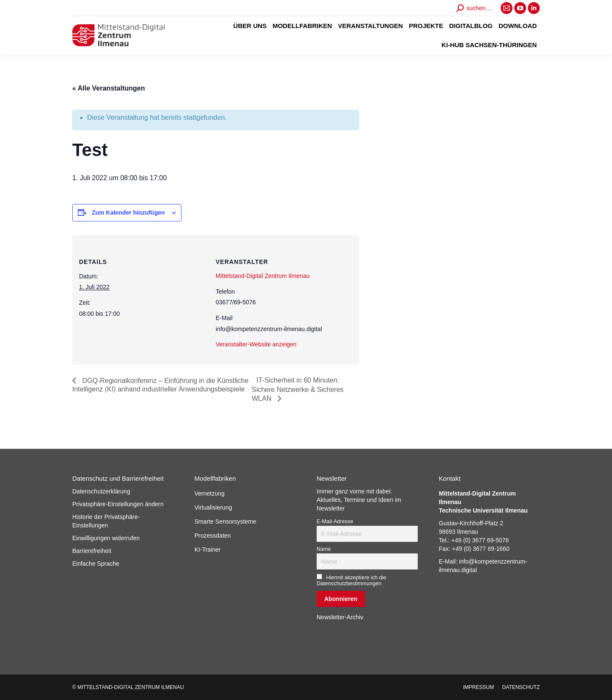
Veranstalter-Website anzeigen (256, 344)
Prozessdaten (213, 536)
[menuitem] (250, 26)
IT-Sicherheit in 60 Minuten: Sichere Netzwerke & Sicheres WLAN (297, 389)
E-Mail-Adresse (335, 521)
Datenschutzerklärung (101, 491)
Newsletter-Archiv (340, 617)
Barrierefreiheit (92, 551)
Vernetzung (210, 493)
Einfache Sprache (96, 564)
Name (324, 549)
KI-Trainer (208, 550)
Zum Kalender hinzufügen (128, 213)
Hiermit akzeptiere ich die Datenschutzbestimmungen (351, 581)
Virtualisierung (213, 507)
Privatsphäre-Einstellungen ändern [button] (118, 504)
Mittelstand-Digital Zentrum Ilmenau (263, 276)
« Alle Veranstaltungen (109, 88)
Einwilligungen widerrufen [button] (106, 538)
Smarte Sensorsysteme (226, 521)
